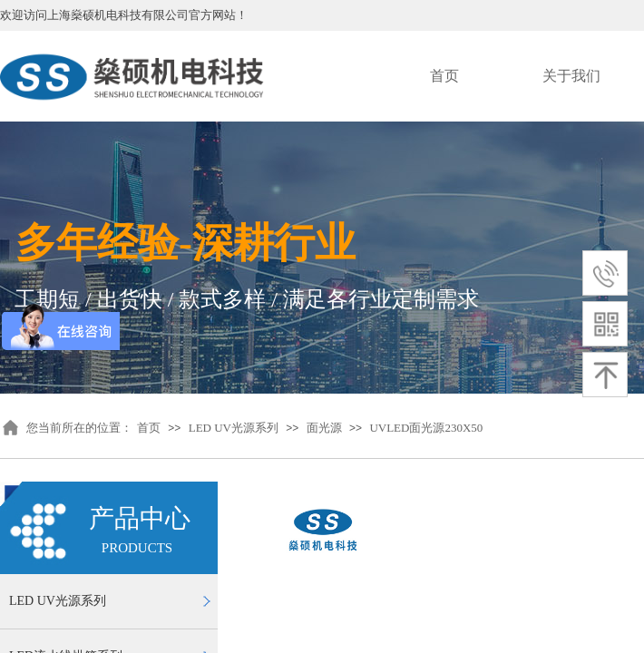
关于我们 (571, 76)
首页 (444, 76)
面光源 (324, 428)
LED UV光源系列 (234, 428)
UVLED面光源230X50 (426, 428)
